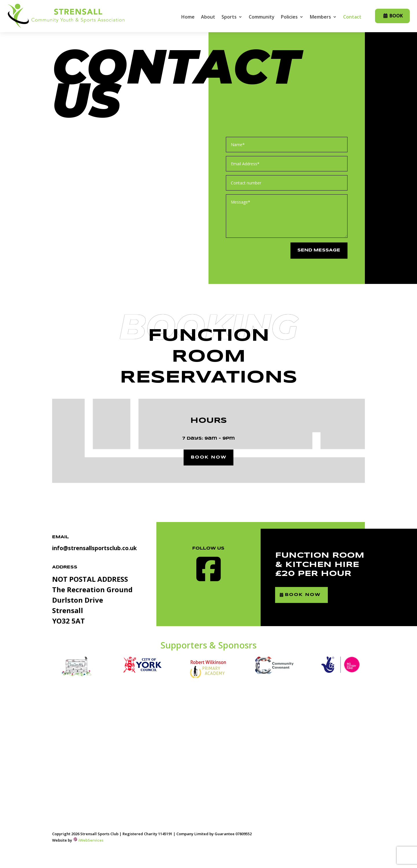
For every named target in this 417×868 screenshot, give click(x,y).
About (208, 17)
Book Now (307, 597)
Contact (352, 17)
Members (320, 17)
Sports (229, 17)
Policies (289, 17)
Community (262, 17)
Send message (317, 251)
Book (396, 16)
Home (188, 17)
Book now (209, 458)
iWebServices (91, 841)
